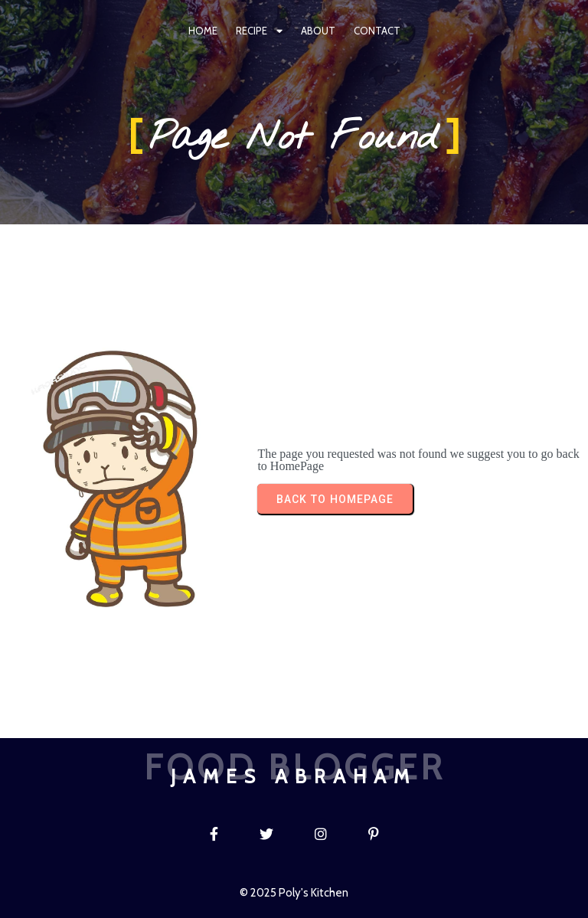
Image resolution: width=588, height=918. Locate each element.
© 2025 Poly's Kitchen (294, 893)
